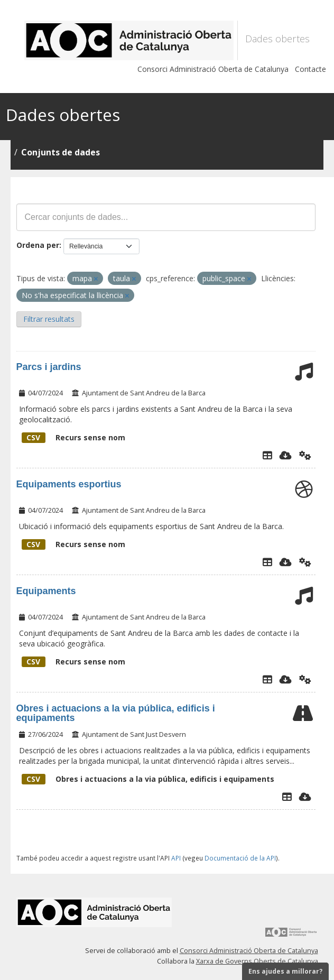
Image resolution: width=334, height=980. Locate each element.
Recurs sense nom (73, 437)
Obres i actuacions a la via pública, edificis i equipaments (116, 713)
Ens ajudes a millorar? (285, 971)
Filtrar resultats (49, 319)
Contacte (310, 69)
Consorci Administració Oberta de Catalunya (213, 69)
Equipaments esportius (69, 484)
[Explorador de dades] (267, 455)
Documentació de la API (240, 858)
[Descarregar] (286, 455)
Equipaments (46, 591)
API (176, 858)
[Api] (305, 455)
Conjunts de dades (61, 152)
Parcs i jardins (49, 367)
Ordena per (38, 245)
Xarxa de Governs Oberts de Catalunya (257, 961)
